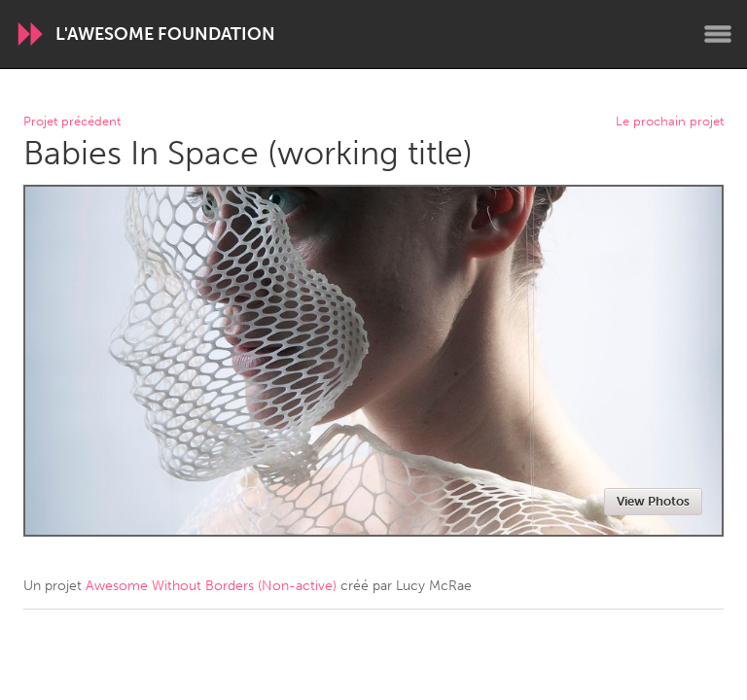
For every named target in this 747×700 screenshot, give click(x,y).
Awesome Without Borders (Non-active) (211, 586)
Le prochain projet (670, 122)
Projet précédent (72, 122)
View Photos (653, 501)
